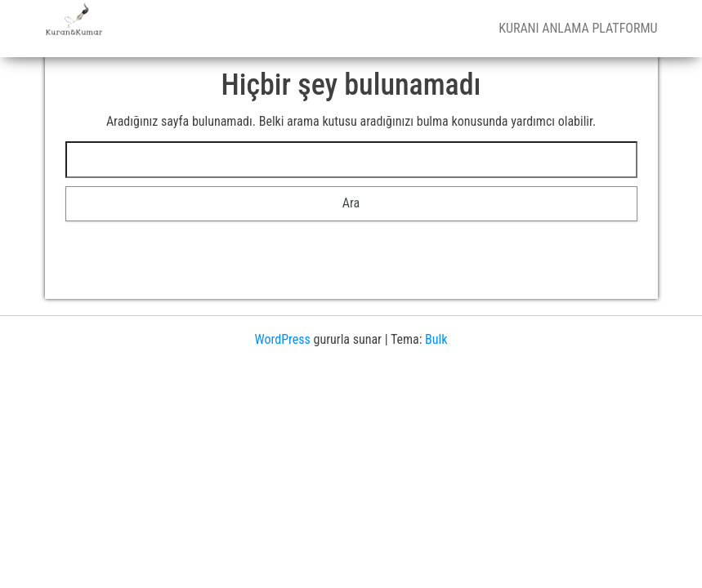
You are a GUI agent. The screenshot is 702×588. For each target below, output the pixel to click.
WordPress (283, 339)
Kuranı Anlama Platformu (578, 28)
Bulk (436, 339)
